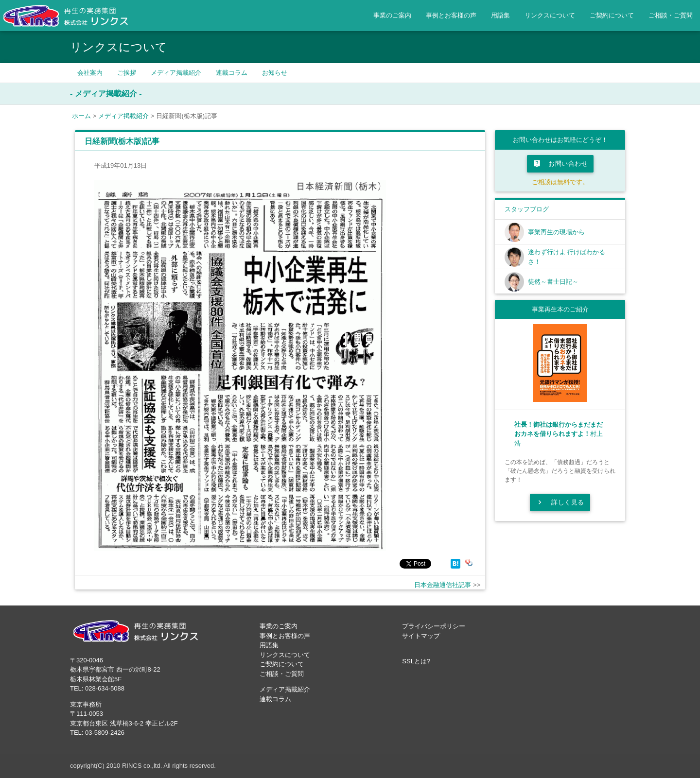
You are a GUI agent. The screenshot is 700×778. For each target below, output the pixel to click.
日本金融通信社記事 (443, 585)
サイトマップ (421, 636)
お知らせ (275, 73)
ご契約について (612, 15)
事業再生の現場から (556, 232)
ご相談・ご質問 (671, 15)
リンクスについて (550, 15)
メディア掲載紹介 (176, 73)
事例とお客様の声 (451, 15)
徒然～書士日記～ (553, 282)
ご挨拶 (127, 73)
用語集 (500, 15)
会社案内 (90, 73)
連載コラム (232, 73)
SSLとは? (416, 661)
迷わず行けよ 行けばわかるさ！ (567, 257)
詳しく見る (560, 502)
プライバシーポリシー (434, 626)
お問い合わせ (560, 164)
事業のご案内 (392, 15)
